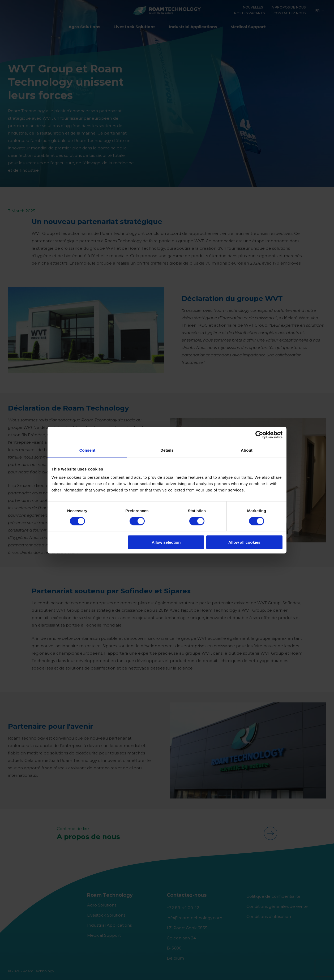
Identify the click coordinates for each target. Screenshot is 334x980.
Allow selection (166, 542)
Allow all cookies (244, 542)
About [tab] (247, 450)
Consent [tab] (87, 450)
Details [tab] (167, 450)
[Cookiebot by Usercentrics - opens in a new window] (259, 435)
